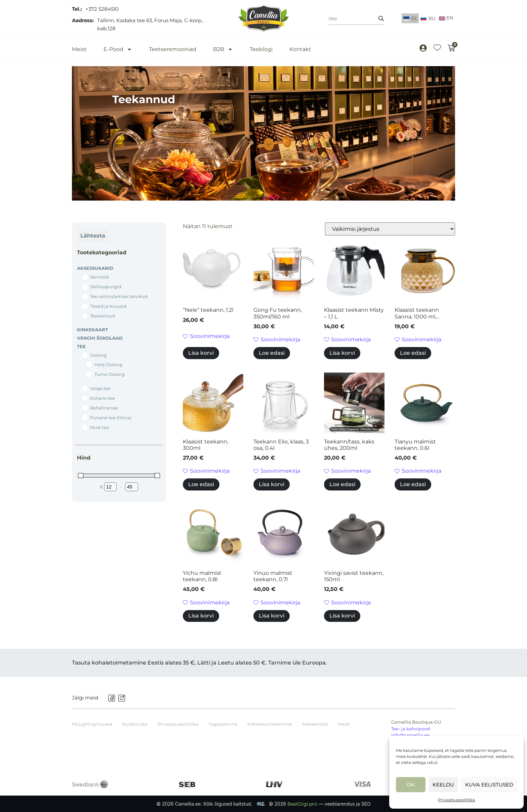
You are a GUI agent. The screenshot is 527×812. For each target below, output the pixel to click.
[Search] (381, 18)
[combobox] (357, 19)
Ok (411, 785)
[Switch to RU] (428, 18)
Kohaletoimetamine (270, 724)
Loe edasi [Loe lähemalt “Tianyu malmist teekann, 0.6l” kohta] (413, 484)
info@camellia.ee (410, 735)
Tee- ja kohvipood (411, 729)
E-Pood (118, 49)
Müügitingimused (92, 724)
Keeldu (443, 785)
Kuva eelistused (489, 785)
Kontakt (300, 49)
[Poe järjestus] (390, 229)
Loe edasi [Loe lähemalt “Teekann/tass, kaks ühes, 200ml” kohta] (342, 484)
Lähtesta (93, 236)
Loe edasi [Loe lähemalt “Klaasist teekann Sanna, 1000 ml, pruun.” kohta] (413, 353)
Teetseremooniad (173, 49)
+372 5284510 (102, 9)
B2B (223, 49)
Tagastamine (223, 724)
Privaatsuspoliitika (456, 800)
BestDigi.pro (303, 804)
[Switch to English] (446, 19)
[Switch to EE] (410, 18)
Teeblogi (261, 49)
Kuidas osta (135, 724)
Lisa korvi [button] (201, 353)
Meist (79, 49)
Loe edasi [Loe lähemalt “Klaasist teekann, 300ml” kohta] (201, 484)
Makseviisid (315, 724)
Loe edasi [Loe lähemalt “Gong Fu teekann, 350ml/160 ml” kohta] (272, 353)
